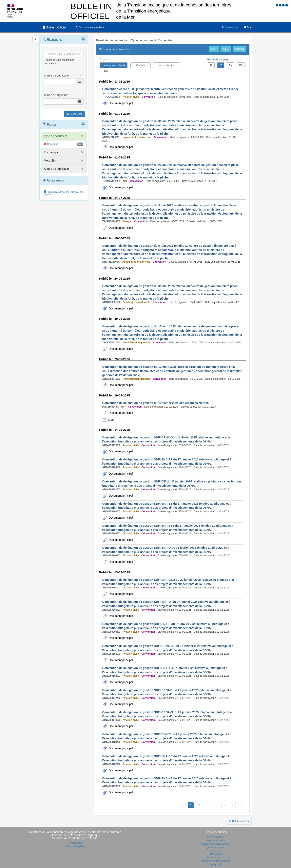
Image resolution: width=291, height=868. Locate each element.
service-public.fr (216, 837)
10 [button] (211, 65)
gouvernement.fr (216, 847)
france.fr (216, 851)
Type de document (55, 136)
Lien (111, 420)
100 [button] (241, 65)
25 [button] (221, 65)
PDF (214, 49)
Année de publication (57, 169)
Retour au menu (239, 821)
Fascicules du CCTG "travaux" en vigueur (63, 193)
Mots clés (50, 160)
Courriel (239, 49)
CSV (226, 49)
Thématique (51, 152)
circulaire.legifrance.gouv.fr (216, 844)
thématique (140, 65)
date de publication (114, 65)
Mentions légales (75, 846)
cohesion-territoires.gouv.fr (216, 861)
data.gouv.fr (216, 854)
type (106, 71)
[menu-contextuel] (45, 59)
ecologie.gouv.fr (216, 858)
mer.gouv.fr (216, 864)
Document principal (120, 103)
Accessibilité (75, 843)
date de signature (166, 65)
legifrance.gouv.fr (216, 840)
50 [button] (230, 65)
